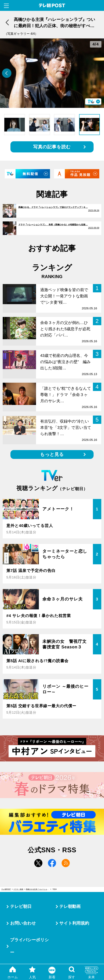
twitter (38, 863)
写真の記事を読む (52, 147)
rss (66, 863)
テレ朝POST (52, 6)
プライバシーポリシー (29, 946)
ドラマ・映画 (18, 889)
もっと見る (52, 454)
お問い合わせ (23, 923)
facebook (52, 863)
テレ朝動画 (70, 906)
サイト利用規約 (74, 923)
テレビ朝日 (21, 906)
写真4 (55, 889)
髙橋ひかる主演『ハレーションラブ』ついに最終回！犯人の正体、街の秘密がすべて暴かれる (39, 889)
